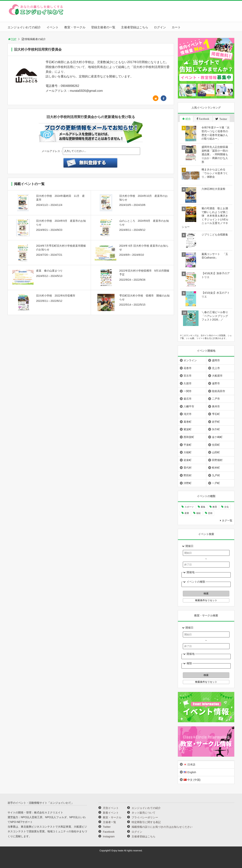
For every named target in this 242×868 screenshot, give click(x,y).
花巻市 (188, 368)
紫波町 (188, 429)
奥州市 (216, 406)
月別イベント (111, 808)
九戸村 (216, 475)
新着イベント (111, 813)
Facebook (109, 832)
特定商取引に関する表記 (146, 822)
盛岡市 (216, 360)
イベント (53, 27)
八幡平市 (189, 406)
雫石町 (216, 414)
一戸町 (216, 483)
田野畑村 (217, 460)
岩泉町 (188, 460)
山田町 (216, 452)
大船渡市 (217, 376)
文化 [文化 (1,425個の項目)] (226, 507)
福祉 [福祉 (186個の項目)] (199, 513)
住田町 (216, 445)
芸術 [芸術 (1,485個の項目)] (210, 513)
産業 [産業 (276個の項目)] (187, 513)
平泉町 (188, 445)
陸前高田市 (219, 391)
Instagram (109, 836)
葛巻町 (188, 422)
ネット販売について (143, 813)
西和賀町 (189, 437)
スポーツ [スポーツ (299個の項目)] (189, 507)
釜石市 (188, 399)
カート (176, 27)
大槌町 (188, 452)
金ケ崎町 (217, 437)
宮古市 (188, 376)
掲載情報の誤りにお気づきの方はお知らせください (162, 827)
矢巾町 (216, 429)
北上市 (216, 368)
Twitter (107, 827)
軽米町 (216, 468)
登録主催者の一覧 (103, 27)
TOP (12, 39)
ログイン (160, 27)
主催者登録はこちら (135, 27)
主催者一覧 (109, 822)
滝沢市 (188, 414)
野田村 (188, 475)
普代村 (188, 468)
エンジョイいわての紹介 (24, 27)
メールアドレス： (52, 151)
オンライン (190, 360)
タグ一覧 (227, 520)
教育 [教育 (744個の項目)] (215, 507)
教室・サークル (75, 27)
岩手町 (216, 422)
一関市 (188, 391)
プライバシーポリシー (145, 817)
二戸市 (216, 399)
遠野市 (216, 383)
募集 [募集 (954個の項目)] (203, 507)
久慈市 (188, 383)
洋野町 (188, 483)
